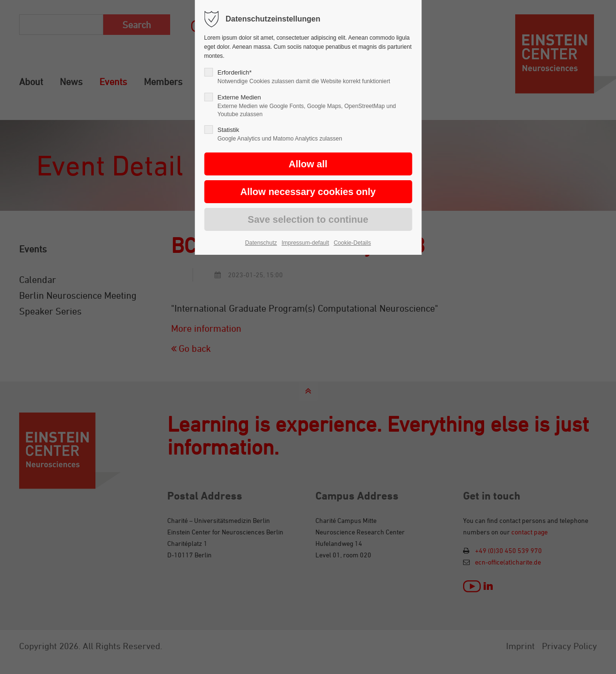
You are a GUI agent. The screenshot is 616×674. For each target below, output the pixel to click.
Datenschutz (261, 243)
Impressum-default (305, 243)
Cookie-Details (352, 243)
